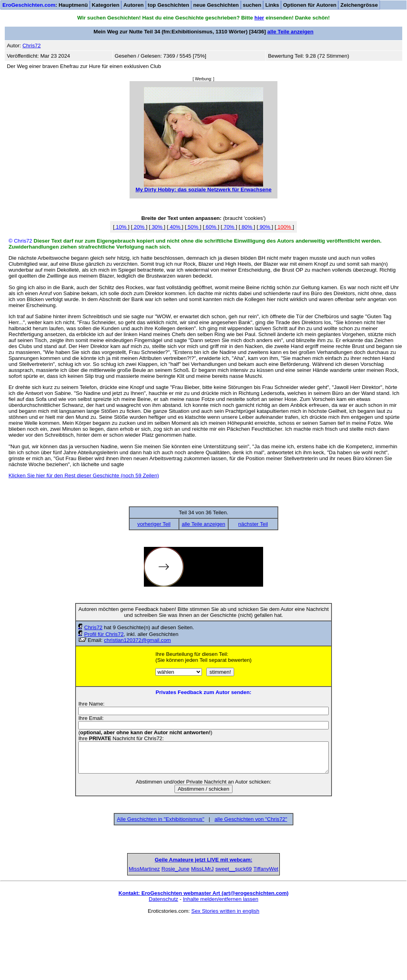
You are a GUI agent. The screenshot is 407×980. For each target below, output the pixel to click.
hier (259, 18)
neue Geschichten (216, 5)
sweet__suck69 (265, 928)
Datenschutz (163, 959)
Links (272, 5)
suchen (252, 5)
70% (229, 227)
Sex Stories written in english (225, 971)
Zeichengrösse (359, 5)
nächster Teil (253, 524)
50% (193, 227)
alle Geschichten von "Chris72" (251, 819)
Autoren (133, 5)
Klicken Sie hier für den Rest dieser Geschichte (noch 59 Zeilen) (84, 475)
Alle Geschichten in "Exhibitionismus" (161, 819)
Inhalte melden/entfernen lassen (221, 959)
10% (121, 227)
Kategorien (106, 5)
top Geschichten (169, 5)
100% (285, 227)
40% (175, 227)
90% (265, 227)
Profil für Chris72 (104, 634)
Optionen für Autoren (310, 5)
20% (139, 227)
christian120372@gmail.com (138, 640)
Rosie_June (142, 928)
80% (247, 227)
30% (157, 227)
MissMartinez (81, 928)
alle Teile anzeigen (291, 32)
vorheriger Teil (154, 524)
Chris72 (93, 627)
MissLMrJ (203, 928)
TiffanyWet (326, 928)
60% (211, 227)
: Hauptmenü (45, 5)
